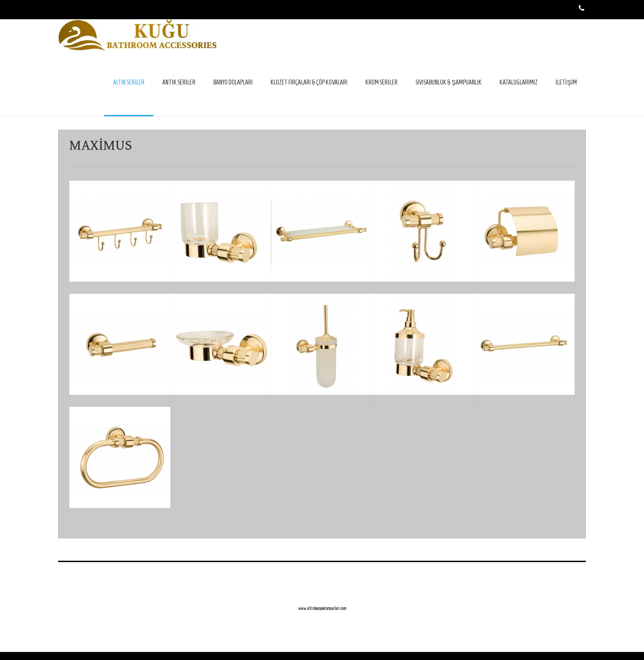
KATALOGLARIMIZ (519, 82)
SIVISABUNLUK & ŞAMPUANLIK (449, 82)
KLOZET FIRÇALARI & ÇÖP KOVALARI (309, 82)
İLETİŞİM (566, 82)
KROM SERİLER (381, 82)
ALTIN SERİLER (129, 82)
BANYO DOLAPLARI (233, 82)
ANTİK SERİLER (179, 82)
